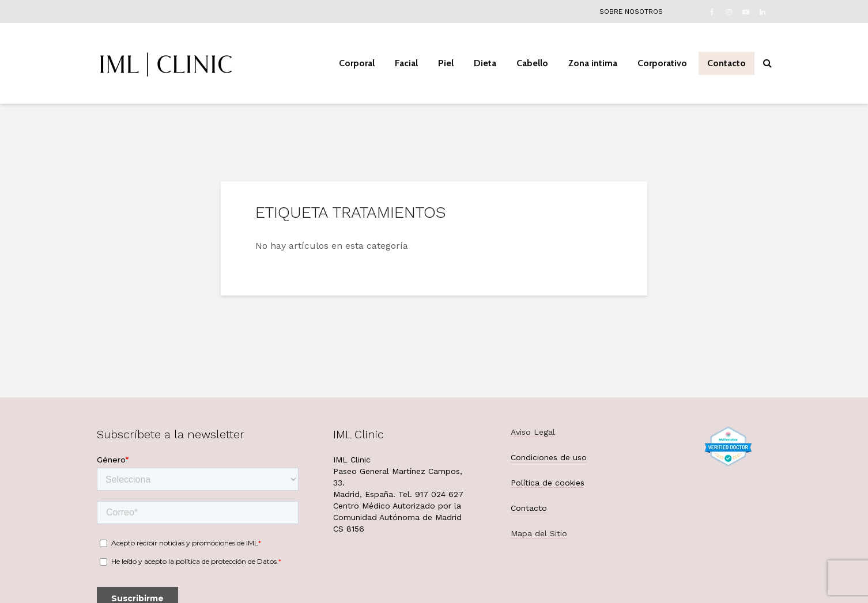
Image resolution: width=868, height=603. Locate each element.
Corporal (357, 63)
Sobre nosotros (631, 12)
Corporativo (662, 63)
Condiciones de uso (549, 457)
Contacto (727, 63)
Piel (446, 63)
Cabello (532, 63)
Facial (406, 63)
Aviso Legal (533, 432)
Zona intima (593, 63)
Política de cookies (548, 483)
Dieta (485, 63)
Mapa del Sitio (539, 533)
